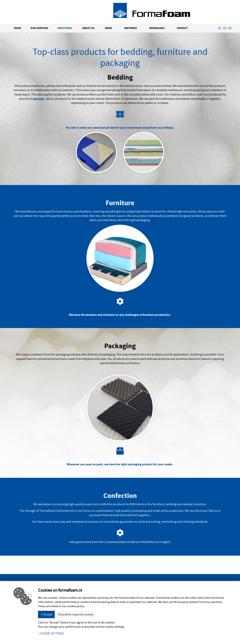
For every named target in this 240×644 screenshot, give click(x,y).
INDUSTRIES (65, 28)
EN (230, 28)
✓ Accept (46, 614)
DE (225, 28)
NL (220, 28)
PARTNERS (131, 28)
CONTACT (182, 28)
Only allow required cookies (76, 614)
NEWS (108, 28)
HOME (17, 28)
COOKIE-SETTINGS (52, 633)
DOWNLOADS (157, 28)
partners (38, 99)
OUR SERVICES (39, 28)
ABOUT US (88, 28)
